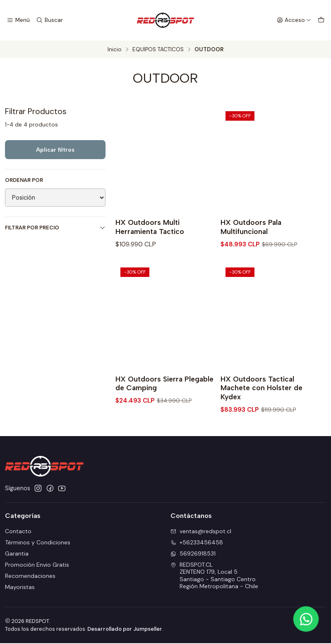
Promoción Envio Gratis (37, 565)
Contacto (18, 532)
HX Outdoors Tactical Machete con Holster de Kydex (262, 388)
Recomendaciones (30, 577)
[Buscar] (48, 20)
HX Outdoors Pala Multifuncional (251, 227)
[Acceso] (294, 20)
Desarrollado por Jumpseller (125, 630)
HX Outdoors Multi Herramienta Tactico (150, 227)
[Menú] (18, 20)
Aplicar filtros (55, 150)
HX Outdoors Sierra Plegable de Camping (165, 384)
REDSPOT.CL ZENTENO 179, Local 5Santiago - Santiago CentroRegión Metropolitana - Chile (214, 576)
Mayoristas (20, 587)
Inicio (115, 50)
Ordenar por (24, 180)
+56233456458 (197, 543)
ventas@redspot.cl (201, 532)
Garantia (17, 554)
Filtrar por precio (55, 228)
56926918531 (193, 554)
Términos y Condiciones (38, 543)
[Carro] (321, 20)
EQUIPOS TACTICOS (158, 50)
